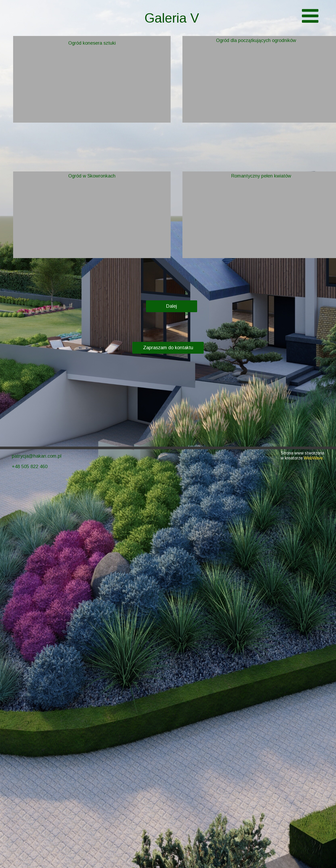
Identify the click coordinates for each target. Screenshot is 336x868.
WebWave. (314, 458)
